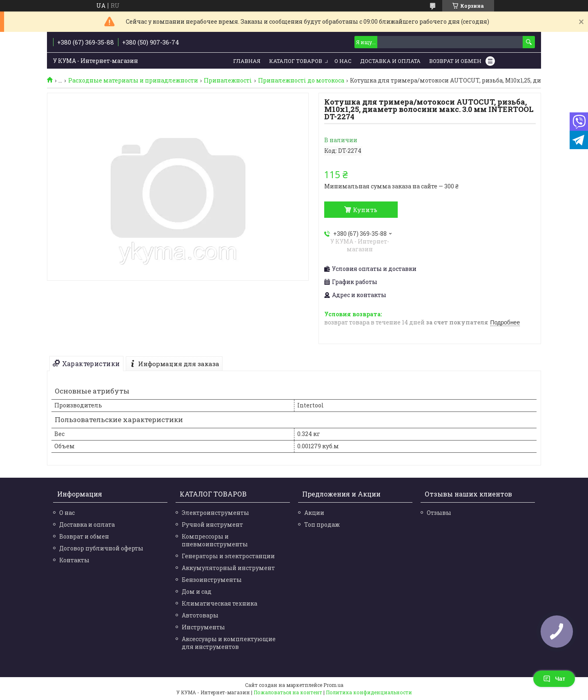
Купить (365, 210)
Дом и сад (197, 592)
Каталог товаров (296, 61)
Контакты (74, 560)
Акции (314, 513)
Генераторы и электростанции (228, 556)
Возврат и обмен (455, 61)
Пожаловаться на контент (288, 692)
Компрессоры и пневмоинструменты (215, 540)
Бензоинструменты (212, 580)
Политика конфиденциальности (369, 692)
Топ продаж (322, 524)
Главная (247, 61)
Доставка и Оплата (390, 61)
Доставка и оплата (87, 524)
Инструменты (203, 627)
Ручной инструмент (212, 524)
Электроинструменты (215, 513)
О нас (343, 61)
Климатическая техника (219, 603)
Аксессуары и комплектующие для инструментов (229, 643)
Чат (554, 679)
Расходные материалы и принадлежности (133, 81)
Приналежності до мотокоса (301, 81)
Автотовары (200, 615)
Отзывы (439, 513)
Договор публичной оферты (101, 548)
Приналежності (228, 81)
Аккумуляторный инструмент (228, 568)
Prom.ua (333, 685)
